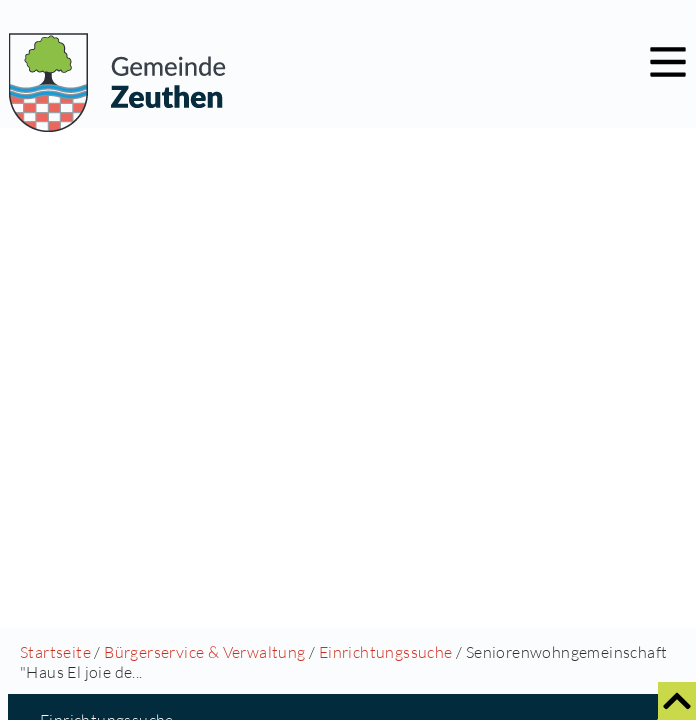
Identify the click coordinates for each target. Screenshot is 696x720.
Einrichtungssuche (386, 652)
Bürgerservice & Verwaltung (204, 652)
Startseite (55, 652)
